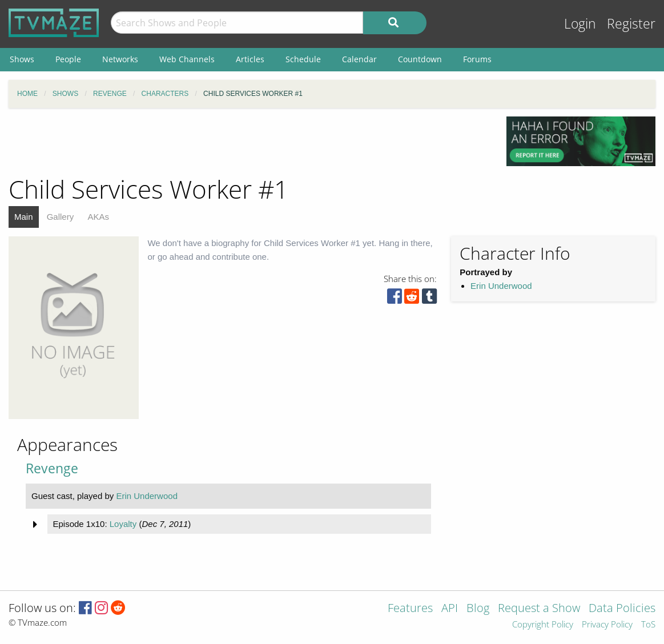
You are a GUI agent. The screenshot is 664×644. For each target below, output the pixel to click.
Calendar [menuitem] (359, 59)
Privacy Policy (607, 625)
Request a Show (539, 609)
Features (410, 609)
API (450, 609)
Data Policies (622, 609)
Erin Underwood (501, 286)
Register (631, 24)
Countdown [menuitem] (420, 59)
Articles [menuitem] (250, 59)
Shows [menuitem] (22, 59)
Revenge (52, 468)
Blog (478, 609)
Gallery (61, 217)
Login (580, 24)
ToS (648, 625)
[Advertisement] (249, 142)
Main (24, 217)
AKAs (98, 217)
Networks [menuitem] (120, 59)
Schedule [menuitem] (303, 59)
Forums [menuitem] (477, 59)
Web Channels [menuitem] (187, 59)
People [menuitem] (68, 59)
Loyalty (123, 524)
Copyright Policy (543, 625)
